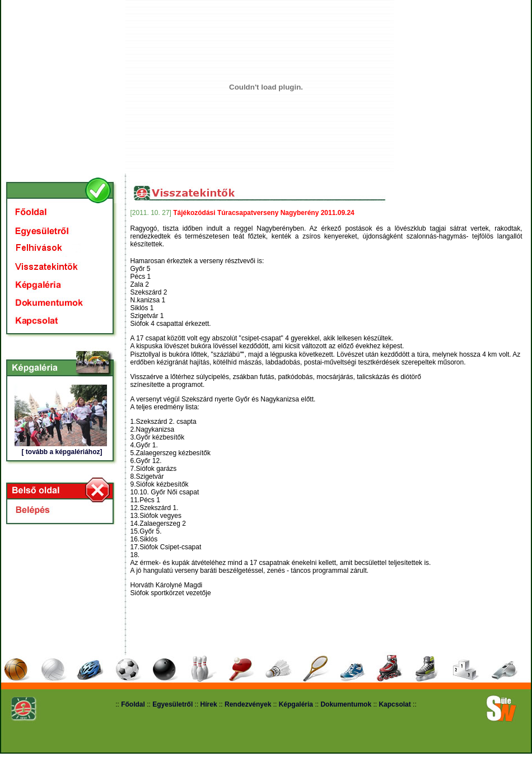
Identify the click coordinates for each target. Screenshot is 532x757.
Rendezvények (248, 704)
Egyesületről (173, 704)
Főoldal (133, 704)
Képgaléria (296, 704)
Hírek (209, 704)
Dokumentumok (346, 704)
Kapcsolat (395, 704)
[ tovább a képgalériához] (62, 452)
